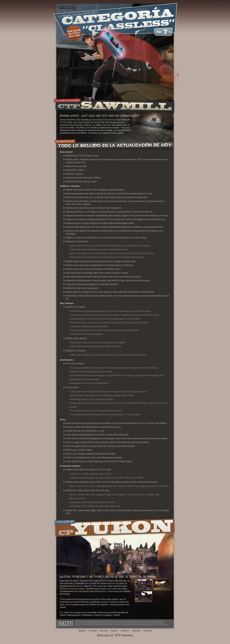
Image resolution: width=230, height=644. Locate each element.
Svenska (136, 631)
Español (125, 631)
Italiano (114, 631)
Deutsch (104, 631)
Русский (147, 631)
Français (93, 631)
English (82, 631)
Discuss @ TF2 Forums (115, 635)
